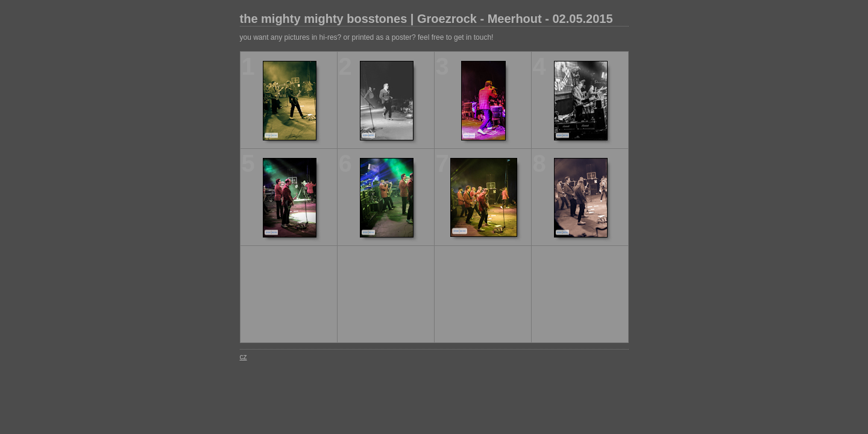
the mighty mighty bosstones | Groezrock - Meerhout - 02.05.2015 (426, 19)
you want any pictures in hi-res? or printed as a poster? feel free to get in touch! (367, 37)
